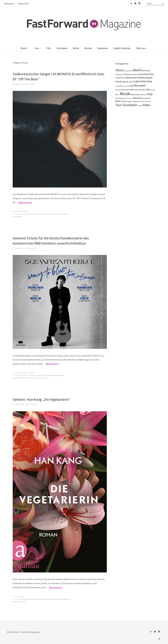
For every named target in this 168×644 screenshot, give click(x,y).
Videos (26, 211)
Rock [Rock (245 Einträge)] (118, 101)
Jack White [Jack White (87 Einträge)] (119, 86)
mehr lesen (59, 599)
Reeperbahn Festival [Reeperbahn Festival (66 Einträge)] (126, 98)
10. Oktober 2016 (18, 404)
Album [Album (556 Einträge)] (120, 70)
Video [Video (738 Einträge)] (146, 105)
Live (37, 48)
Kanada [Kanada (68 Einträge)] (126, 86)
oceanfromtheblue (18, 378)
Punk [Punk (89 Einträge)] (117, 98)
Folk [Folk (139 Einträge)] (117, 78)
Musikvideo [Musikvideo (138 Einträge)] (135, 94)
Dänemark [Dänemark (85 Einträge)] (119, 74)
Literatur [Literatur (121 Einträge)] (142, 90)
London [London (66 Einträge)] (153, 90)
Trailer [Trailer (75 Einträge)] (140, 106)
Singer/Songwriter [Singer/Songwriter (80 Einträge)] (134, 101)
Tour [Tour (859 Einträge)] (119, 105)
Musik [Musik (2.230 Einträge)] (125, 94)
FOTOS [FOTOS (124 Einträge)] (122, 78)
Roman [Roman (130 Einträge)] (124, 101)
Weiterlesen (25, 202)
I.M (31, 214)
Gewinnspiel (33, 375)
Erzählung (40, 599)
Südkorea (19, 217)
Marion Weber (30, 84)
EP (28, 214)
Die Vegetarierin (31, 599)
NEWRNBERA (59, 375)
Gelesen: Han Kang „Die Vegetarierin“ (41, 399)
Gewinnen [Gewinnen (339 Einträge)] (132, 78)
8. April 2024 (17, 84)
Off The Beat (57, 214)
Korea (39, 214)
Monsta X (45, 214)
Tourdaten (35, 378)
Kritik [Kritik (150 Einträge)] (131, 90)
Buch (23, 599)
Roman (15, 601)
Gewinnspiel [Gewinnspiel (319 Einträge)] (145, 78)
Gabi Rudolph (32, 404)
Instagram (139, 4)
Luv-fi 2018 (46, 375)
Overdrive (65, 214)
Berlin (76, 48)
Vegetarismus (22, 601)
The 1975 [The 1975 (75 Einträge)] (147, 101)
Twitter (135, 4)
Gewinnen (103, 48)
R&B (26, 378)
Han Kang (47, 599)
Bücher (88, 48)
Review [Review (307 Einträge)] (137, 98)
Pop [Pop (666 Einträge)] (150, 94)
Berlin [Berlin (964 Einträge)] (138, 70)
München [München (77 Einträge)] (144, 95)
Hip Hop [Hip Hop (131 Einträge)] (129, 82)
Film (49, 48)
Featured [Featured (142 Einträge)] (135, 74)
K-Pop (35, 214)
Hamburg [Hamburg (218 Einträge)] (120, 82)
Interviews (62, 48)
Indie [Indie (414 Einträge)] (136, 81)
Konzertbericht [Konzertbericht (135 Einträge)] (122, 90)
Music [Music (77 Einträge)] (117, 95)
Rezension (67, 599)
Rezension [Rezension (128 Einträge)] (146, 98)
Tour (30, 378)
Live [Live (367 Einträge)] (148, 89)
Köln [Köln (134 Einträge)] (136, 90)
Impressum (9, 4)
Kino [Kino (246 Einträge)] (132, 86)
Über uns (141, 48)
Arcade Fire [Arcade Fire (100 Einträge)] (129, 71)
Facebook (131, 4)
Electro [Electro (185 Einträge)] (127, 74)
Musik (24, 48)
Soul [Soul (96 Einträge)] (142, 101)
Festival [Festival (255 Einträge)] (144, 74)
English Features (122, 48)
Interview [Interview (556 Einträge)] (146, 81)
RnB (14, 217)
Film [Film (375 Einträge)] (151, 74)
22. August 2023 (18, 248)
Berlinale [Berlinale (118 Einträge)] (146, 71)
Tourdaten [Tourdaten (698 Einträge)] (130, 105)
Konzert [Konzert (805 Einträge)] (140, 85)
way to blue (43, 378)
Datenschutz (23, 4)
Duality (24, 214)
